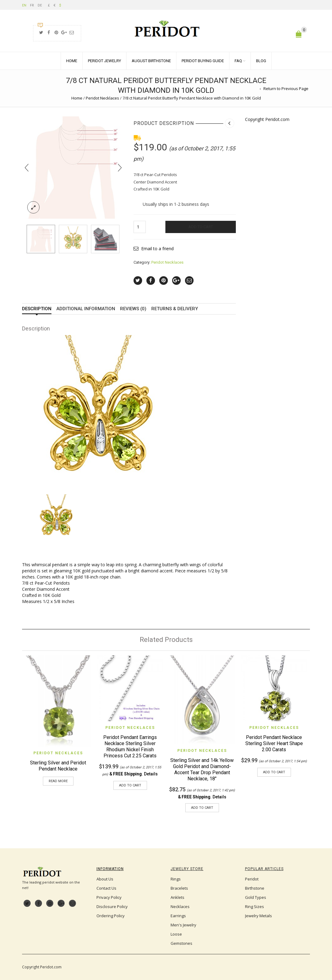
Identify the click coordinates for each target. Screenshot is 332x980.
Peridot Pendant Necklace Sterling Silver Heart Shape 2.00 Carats (274, 743)
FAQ (238, 61)
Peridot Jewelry (104, 61)
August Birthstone (151, 61)
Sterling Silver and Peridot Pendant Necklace (58, 766)
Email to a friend (157, 249)
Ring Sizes (255, 907)
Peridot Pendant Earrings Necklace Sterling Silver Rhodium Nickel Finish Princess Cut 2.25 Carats (130, 746)
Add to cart (201, 227)
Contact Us (106, 888)
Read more (58, 781)
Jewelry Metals (258, 916)
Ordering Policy (111, 916)
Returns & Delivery (175, 309)
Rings (176, 879)
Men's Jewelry (183, 925)
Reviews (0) (133, 309)
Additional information (86, 309)
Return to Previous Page (286, 89)
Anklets (177, 897)
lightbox (33, 207)
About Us (105, 879)
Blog (261, 61)
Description (37, 309)
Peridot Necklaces (102, 98)
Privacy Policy (109, 897)
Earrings (178, 916)
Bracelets (179, 888)
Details (151, 774)
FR (32, 5)
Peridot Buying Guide (203, 61)
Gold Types (256, 897)
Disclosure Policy (112, 907)
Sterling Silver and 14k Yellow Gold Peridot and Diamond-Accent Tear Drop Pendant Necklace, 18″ (202, 769)
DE (40, 5)
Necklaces (180, 907)
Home (72, 61)
